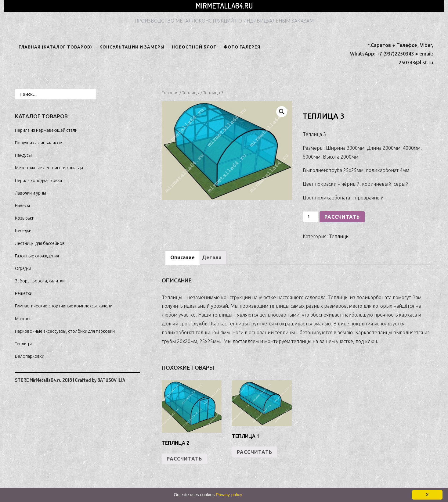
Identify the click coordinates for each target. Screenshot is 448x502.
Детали (212, 257)
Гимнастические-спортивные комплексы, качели (64, 306)
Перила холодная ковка (38, 181)
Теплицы (191, 93)
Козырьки (25, 218)
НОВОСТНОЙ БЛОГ (194, 47)
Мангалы (24, 319)
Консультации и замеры (132, 47)
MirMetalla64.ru (224, 6)
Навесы (22, 206)
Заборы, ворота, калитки (40, 281)
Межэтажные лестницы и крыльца (49, 168)
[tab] (182, 258)
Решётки (24, 293)
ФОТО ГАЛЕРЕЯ (242, 47)
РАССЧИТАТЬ (342, 217)
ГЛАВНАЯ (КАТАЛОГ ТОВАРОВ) (55, 47)
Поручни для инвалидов (39, 143)
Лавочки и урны (31, 193)
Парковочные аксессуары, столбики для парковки (65, 331)
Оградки (23, 268)
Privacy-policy (229, 495)
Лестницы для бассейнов (40, 243)
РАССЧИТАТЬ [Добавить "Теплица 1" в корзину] (255, 452)
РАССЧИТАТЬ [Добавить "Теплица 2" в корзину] (184, 459)
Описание (182, 257)
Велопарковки (30, 356)
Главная (170, 93)
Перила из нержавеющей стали (46, 130)
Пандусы (23, 155)
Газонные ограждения (37, 256)
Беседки (23, 231)
